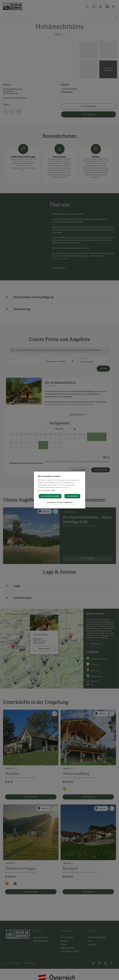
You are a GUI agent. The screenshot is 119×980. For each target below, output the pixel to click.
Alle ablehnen (72, 496)
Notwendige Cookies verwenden (60, 502)
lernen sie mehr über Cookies (46, 490)
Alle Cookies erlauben (50, 496)
